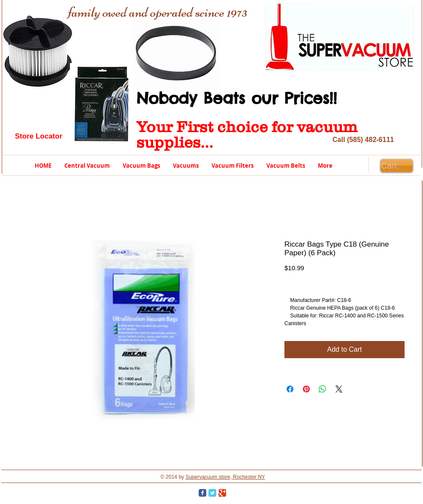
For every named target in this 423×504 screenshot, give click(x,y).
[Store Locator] (39, 136)
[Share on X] (339, 389)
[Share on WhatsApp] (323, 389)
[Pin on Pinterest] (306, 389)
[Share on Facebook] (290, 389)
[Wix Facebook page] (202, 493)
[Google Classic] (222, 493)
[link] (396, 166)
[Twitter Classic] (212, 493)
